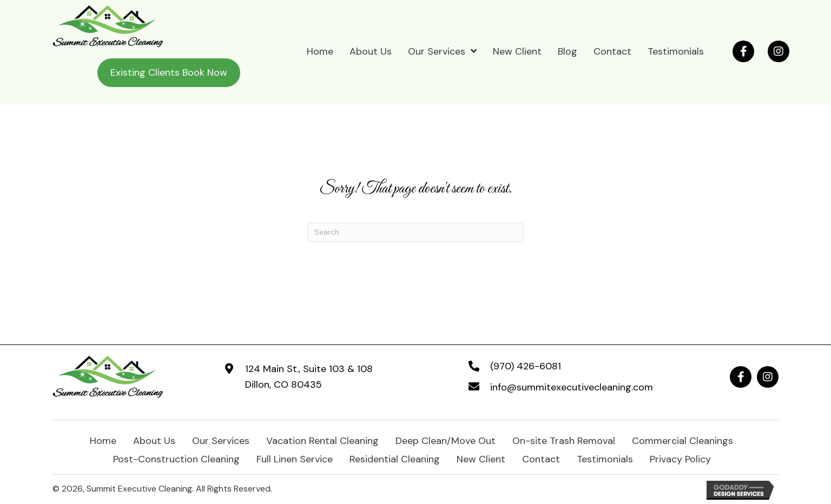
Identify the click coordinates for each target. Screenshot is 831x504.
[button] (743, 51)
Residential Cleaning (395, 458)
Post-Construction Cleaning (176, 458)
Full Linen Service (295, 458)
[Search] (415, 232)
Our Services (221, 440)
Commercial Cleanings (682, 440)
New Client (481, 458)
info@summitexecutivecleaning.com (572, 387)
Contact (541, 458)
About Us (154, 440)
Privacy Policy (680, 458)
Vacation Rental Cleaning (322, 440)
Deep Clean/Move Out (446, 440)
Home (103, 440)
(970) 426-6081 (526, 366)
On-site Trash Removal (564, 440)
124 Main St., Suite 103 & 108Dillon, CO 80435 (309, 377)
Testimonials (605, 458)
